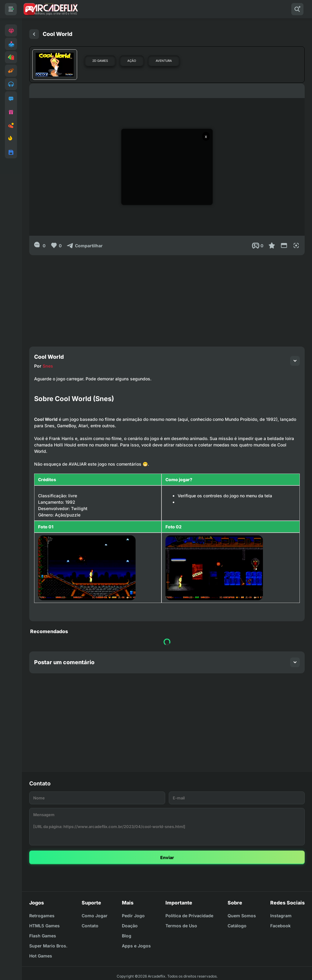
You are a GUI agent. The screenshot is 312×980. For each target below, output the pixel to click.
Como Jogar (95, 916)
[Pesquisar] (297, 9)
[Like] (56, 245)
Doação (130, 926)
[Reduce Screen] (284, 245)
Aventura (164, 61)
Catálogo (237, 926)
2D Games (100, 61)
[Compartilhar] (85, 245)
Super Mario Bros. (48, 946)
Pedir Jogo (133, 916)
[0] (40, 245)
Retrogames (42, 916)
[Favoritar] (272, 245)
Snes (48, 366)
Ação (132, 61)
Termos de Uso (181, 926)
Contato (90, 926)
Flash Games (43, 936)
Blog (127, 936)
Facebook (280, 926)
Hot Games (41, 956)
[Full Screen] (296, 245)
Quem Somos (242, 916)
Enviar (167, 857)
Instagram (281, 916)
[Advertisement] (167, 298)
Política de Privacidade (189, 916)
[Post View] (258, 245)
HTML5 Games (44, 926)
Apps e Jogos (136, 946)
